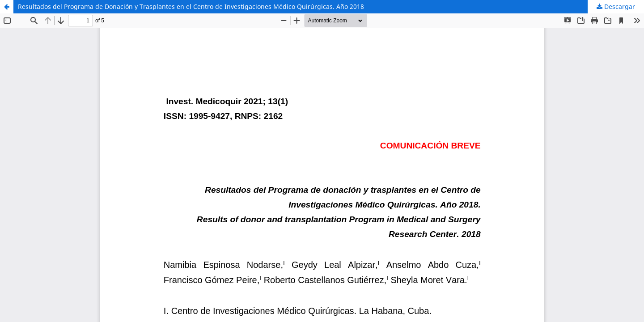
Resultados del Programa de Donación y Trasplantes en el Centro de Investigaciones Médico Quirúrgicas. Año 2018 (191, 6)
